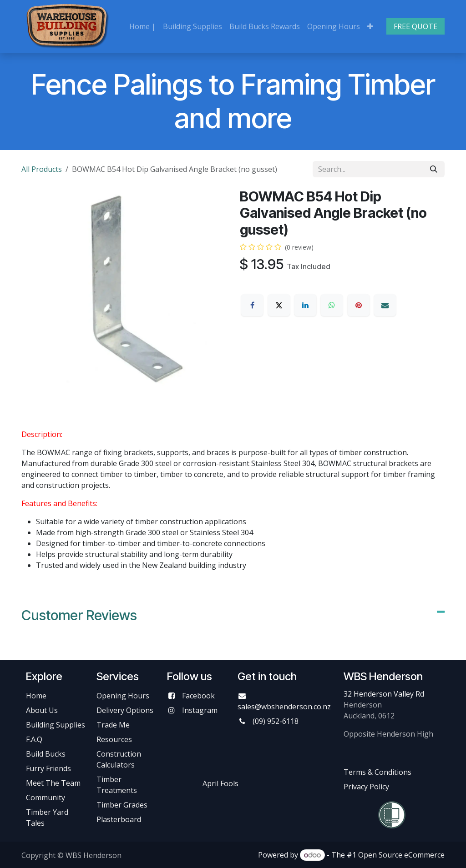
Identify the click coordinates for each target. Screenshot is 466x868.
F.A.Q (34, 739)
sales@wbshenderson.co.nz (284, 707)
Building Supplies (56, 725)
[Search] (434, 169)
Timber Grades (122, 805)
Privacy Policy (366, 787)
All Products (42, 169)
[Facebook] (252, 305)
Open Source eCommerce (401, 855)
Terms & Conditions (377, 772)
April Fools (220, 783)
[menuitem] (142, 26)
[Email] (385, 305)
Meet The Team (53, 783)
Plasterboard (119, 819)
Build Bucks (46, 754)
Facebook (198, 696)
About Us (42, 710)
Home (36, 696)
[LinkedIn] (305, 305)
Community (46, 798)
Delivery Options (125, 710)
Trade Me (113, 725)
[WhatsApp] (332, 305)
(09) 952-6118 (276, 721)
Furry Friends (49, 768)
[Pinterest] (359, 305)
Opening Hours (123, 696)
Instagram (200, 710)
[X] (279, 305)
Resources (114, 739)
